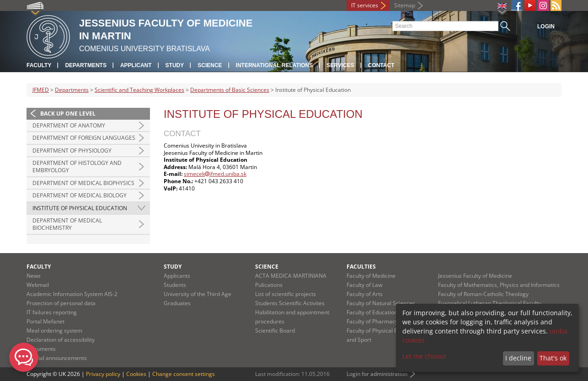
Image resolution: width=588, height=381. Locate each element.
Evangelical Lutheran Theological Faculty (489, 303)
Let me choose (424, 356)
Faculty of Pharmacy (372, 321)
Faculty (39, 65)
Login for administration (377, 374)
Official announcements (57, 358)
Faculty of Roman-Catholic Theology (483, 294)
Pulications (269, 285)
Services (340, 65)
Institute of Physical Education (80, 208)
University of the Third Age (198, 294)
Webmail (38, 285)
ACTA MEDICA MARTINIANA (291, 276)
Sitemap (405, 5)
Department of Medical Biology (80, 195)
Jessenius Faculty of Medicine (475, 276)
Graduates (177, 303)
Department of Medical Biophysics (83, 183)
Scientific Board (275, 331)
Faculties (361, 267)
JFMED (41, 90)
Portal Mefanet (45, 321)
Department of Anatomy (69, 125)
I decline (518, 358)
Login (546, 26)
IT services (365, 5)
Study (175, 65)
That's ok (553, 358)
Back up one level (68, 114)
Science (210, 65)
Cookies (136, 374)
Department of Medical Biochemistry (67, 224)
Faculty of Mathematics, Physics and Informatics (499, 285)
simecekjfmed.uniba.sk (215, 174)
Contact (381, 65)
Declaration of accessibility (61, 340)
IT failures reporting (52, 312)
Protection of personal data (61, 303)
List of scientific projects (286, 294)
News (34, 276)
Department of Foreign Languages (84, 138)
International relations (275, 65)
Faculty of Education (372, 312)
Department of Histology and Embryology (77, 167)
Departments (86, 65)
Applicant (136, 65)
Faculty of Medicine (371, 276)
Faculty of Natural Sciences (381, 303)
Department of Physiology (72, 151)
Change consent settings (184, 374)
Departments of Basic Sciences (230, 90)
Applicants (177, 276)
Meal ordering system (54, 331)
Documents (41, 349)
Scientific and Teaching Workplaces (139, 90)
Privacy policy (103, 374)
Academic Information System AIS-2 (72, 294)
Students (175, 285)
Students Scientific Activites (290, 303)
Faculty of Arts (365, 294)
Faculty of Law (364, 285)
